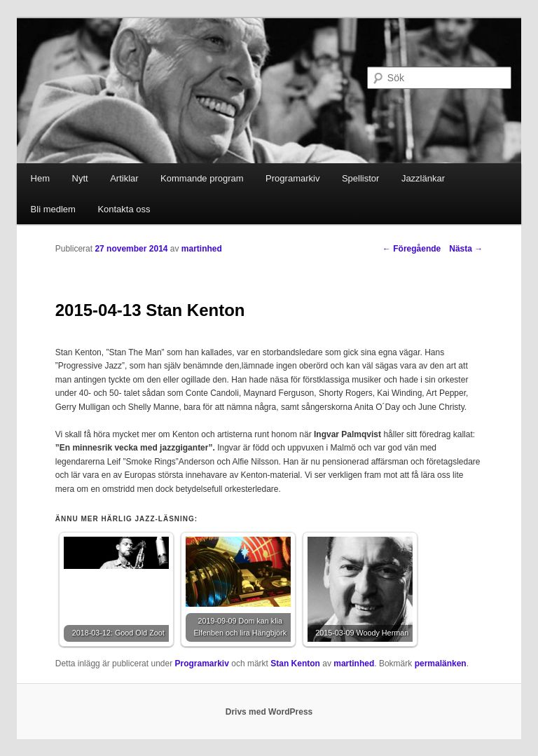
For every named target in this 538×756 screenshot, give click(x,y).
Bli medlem (53, 209)
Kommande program (202, 178)
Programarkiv (292, 178)
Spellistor (360, 178)
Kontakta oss (124, 209)
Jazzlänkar (423, 178)
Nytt (80, 178)
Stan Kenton (295, 664)
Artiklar (124, 178)
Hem (40, 178)
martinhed (202, 249)
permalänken (441, 664)
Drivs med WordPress (269, 712)
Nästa (466, 249)
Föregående (412, 249)
